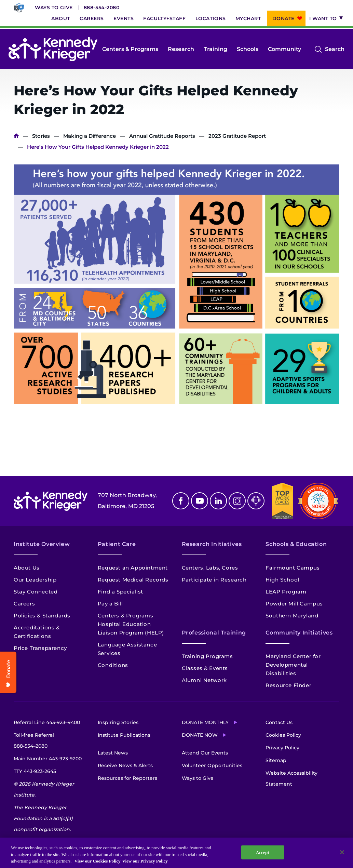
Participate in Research (214, 580)
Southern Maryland (292, 616)
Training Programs (207, 656)
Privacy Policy (282, 748)
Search (335, 49)
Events (124, 18)
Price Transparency (40, 648)
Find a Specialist (120, 592)
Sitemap (276, 760)
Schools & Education (296, 544)
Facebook (181, 501)
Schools (248, 49)
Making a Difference (90, 136)
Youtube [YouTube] (200, 501)
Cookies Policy (283, 735)
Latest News (113, 753)
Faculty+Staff (164, 18)
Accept (263, 852)
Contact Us (279, 722)
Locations (211, 18)
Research (181, 49)
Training (215, 49)
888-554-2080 (102, 8)
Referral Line (47, 722)
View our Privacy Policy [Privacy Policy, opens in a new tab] (145, 861)
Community (284, 49)
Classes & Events (205, 668)
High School (282, 580)
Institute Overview (42, 544)
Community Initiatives (299, 633)
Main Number (48, 759)
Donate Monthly (205, 722)
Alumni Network (204, 680)
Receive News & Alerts (125, 765)
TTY (35, 771)
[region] (176, 853)
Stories (41, 136)
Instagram (237, 501)
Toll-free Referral (34, 742)
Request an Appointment (133, 568)
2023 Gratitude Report (237, 136)
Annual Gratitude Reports (162, 136)
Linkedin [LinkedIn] (218, 501)
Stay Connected (36, 592)
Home (16, 136)
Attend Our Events (205, 753)
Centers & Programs (130, 49)
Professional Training (214, 633)
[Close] (342, 852)
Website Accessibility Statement (291, 778)
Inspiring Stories (118, 722)
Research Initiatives (212, 544)
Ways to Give (54, 8)
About (61, 18)
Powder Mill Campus (294, 604)
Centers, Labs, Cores (210, 568)
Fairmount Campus (293, 568)
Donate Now (200, 735)
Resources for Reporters (127, 778)
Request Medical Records (133, 580)
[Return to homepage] (53, 49)
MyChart (248, 18)
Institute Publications (124, 735)
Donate (283, 18)
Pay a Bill (110, 604)
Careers (92, 18)
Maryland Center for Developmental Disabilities (293, 665)
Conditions (113, 665)
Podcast (256, 501)
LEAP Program (286, 592)
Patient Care (117, 544)
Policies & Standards (42, 616)
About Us (27, 568)
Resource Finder (288, 685)
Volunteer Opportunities (212, 765)
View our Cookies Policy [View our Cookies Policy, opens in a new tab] (98, 861)
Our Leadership (35, 580)
